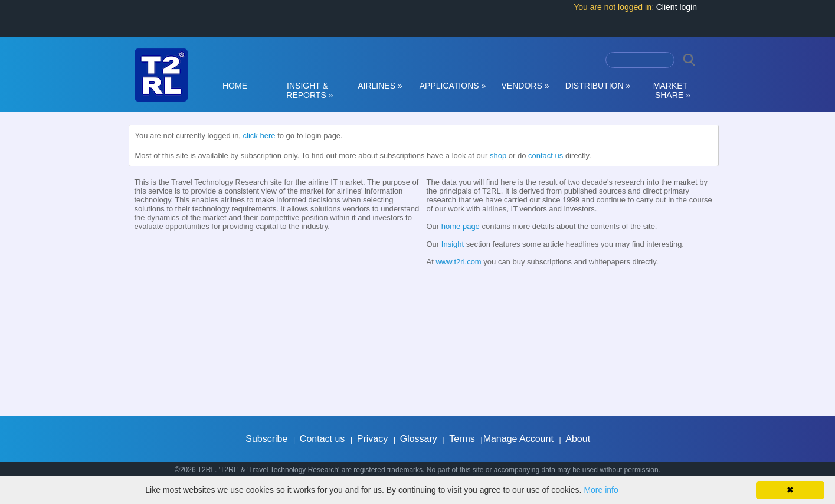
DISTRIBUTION (598, 86)
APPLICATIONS (453, 86)
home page (461, 226)
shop (498, 156)
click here (259, 135)
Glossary (419, 439)
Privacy (372, 439)
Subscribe (266, 439)
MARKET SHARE (670, 90)
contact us (546, 156)
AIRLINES (380, 86)
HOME (235, 86)
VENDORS (525, 86)
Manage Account (518, 439)
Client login (677, 7)
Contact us (322, 439)
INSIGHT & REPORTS (308, 90)
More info (601, 490)
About (578, 439)
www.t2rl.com (458, 262)
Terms (462, 439)
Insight (453, 244)
